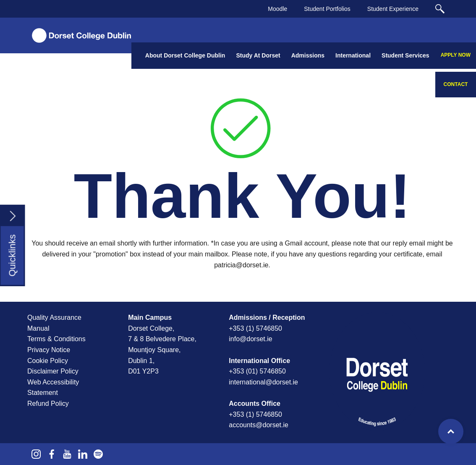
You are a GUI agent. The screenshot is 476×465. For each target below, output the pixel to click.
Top (451, 431)
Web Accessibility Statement (53, 388)
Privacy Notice (49, 350)
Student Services (405, 55)
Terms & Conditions (56, 339)
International (353, 55)
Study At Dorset (258, 55)
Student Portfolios (327, 9)
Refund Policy (48, 404)
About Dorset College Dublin (185, 55)
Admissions (308, 55)
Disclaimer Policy (53, 371)
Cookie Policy (48, 361)
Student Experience (393, 9)
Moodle (277, 9)
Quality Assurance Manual (54, 323)
